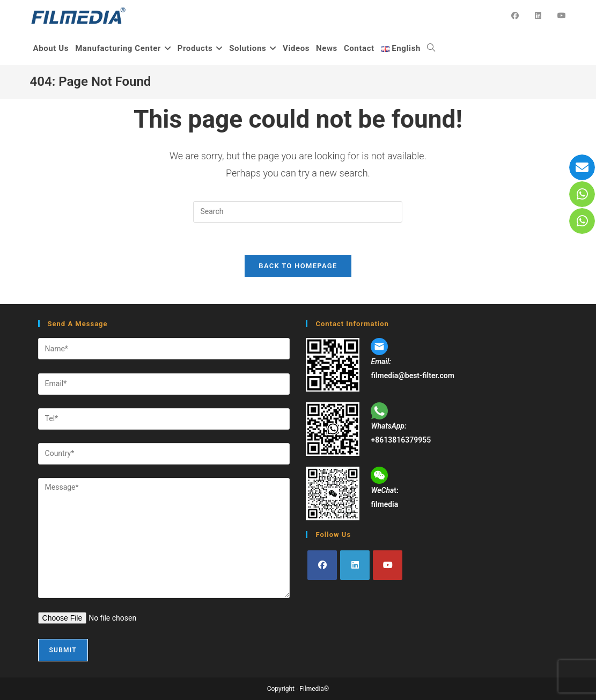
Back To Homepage (298, 266)
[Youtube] (388, 566)
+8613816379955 (401, 440)
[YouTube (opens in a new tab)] (562, 16)
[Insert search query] (298, 212)
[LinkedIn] (355, 566)
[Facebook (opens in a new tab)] (515, 16)
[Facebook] (322, 566)
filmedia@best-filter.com (412, 375)
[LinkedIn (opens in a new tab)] (538, 16)
